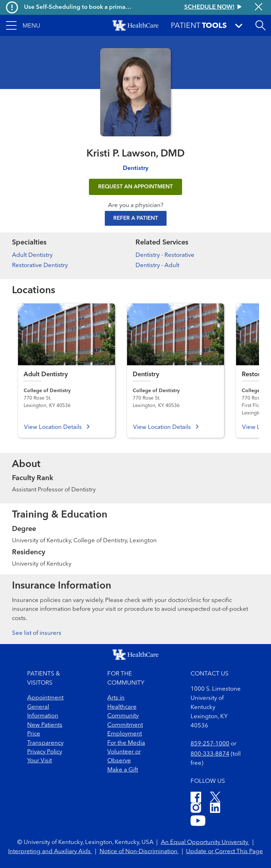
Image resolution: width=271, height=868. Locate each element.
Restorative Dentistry (40, 265)
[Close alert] (258, 7)
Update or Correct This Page (224, 852)
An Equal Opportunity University (205, 842)
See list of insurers (37, 633)
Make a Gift (123, 770)
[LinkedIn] (215, 809)
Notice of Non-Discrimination (139, 852)
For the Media (126, 743)
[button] (23, 25)
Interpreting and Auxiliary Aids (50, 852)
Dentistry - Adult (157, 265)
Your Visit (40, 761)
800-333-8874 (210, 754)
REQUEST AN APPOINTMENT (135, 187)
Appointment (45, 698)
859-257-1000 (210, 744)
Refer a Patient (136, 218)
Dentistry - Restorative (165, 255)
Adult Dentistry (32, 255)
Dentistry (136, 168)
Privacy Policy (45, 752)
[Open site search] (260, 25)
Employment (125, 734)
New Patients (45, 725)
